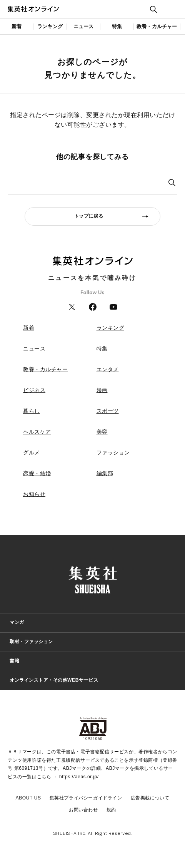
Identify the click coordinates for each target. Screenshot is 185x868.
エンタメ (108, 369)
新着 (17, 26)
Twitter (72, 307)
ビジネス (34, 390)
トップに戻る (89, 216)
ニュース (84, 26)
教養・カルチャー (157, 26)
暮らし (32, 411)
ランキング (50, 26)
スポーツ (108, 411)
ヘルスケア (37, 432)
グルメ (32, 452)
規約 (111, 810)
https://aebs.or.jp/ (79, 777)
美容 (102, 432)
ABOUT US (28, 798)
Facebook (93, 307)
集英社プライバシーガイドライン (86, 798)
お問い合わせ (83, 810)
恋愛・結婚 (37, 473)
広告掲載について (150, 798)
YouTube (113, 307)
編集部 (105, 473)
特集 (117, 26)
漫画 (102, 390)
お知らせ (34, 494)
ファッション (113, 452)
